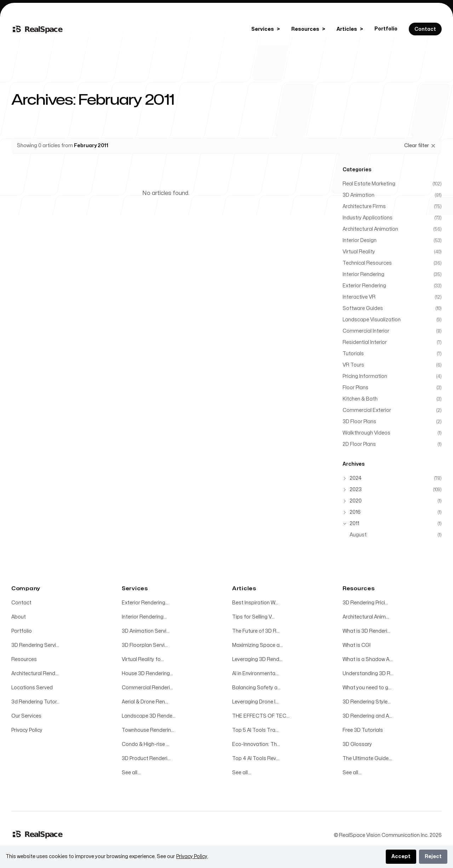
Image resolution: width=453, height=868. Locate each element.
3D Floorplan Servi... (145, 645)
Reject (433, 856)
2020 (356, 501)
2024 (356, 478)
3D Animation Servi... (146, 631)
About (19, 617)
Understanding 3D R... (368, 674)
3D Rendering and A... (367, 716)
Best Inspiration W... (255, 603)
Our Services (26, 716)
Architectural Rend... (35, 674)
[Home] (38, 29)
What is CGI (357, 645)
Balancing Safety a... (256, 688)
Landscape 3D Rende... (149, 716)
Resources (24, 659)
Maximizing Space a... (257, 645)
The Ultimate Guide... (367, 758)
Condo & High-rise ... (145, 744)
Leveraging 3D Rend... (257, 659)
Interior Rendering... (144, 617)
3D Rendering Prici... (365, 603)
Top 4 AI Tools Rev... (256, 758)
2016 (355, 512)
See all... (131, 773)
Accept (401, 856)
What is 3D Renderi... (366, 631)
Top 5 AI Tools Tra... (255, 730)
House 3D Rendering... (147, 674)
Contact (21, 603)
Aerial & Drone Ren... (145, 702)
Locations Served (32, 688)
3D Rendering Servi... (35, 645)
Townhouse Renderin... (148, 730)
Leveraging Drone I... (255, 702)
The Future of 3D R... (256, 631)
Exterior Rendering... (145, 603)
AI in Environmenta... (255, 674)
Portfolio (386, 29)
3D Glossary (357, 744)
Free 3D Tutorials (363, 730)
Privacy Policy (27, 730)
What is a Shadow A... (368, 659)
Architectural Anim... (366, 617)
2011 (354, 524)
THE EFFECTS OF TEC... (261, 716)
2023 (356, 490)
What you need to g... (367, 688)
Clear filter (420, 146)
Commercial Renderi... (147, 688)
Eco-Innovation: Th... (256, 744)
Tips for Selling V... (253, 617)
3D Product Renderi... (146, 758)
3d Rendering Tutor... (35, 702)
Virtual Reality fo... (143, 659)
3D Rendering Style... (367, 702)
